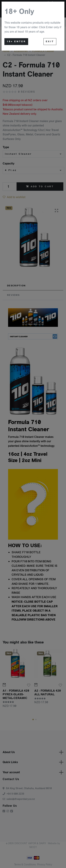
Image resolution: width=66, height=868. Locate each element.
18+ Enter (16, 42)
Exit (50, 42)
